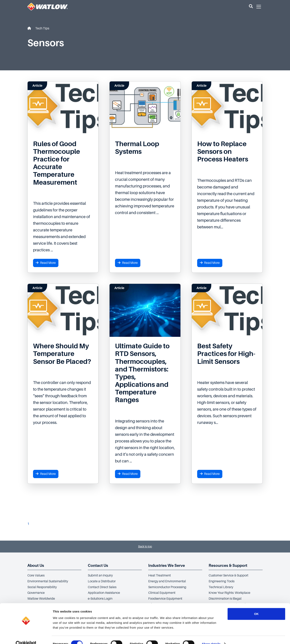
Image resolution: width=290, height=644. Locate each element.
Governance (36, 593)
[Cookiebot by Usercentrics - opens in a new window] (26, 636)
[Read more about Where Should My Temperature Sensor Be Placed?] (63, 354)
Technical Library (221, 587)
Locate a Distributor (102, 581)
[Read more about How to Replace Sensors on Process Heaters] (227, 152)
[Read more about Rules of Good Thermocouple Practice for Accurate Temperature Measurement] (63, 163)
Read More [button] (46, 263)
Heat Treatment (159, 575)
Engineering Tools (222, 581)
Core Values (36, 575)
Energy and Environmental (167, 581)
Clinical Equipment (162, 593)
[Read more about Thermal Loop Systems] (145, 148)
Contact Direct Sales (102, 587)
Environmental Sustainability (48, 581)
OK (256, 606)
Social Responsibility (42, 587)
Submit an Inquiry (100, 575)
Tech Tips (42, 28)
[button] (251, 7)
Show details (211, 636)
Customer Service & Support (228, 575)
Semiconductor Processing (167, 587)
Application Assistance (104, 593)
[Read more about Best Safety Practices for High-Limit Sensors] (227, 354)
